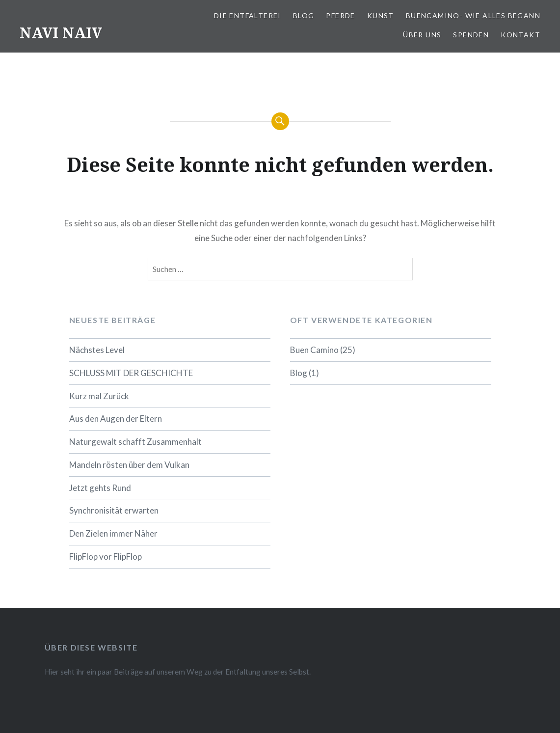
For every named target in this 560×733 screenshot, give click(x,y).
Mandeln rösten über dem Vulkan (129, 465)
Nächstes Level (97, 350)
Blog (304, 15)
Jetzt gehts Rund (100, 488)
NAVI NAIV (61, 33)
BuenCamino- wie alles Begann (473, 15)
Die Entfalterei (248, 15)
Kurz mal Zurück (99, 396)
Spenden (471, 35)
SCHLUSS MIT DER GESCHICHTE (131, 373)
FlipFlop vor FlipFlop (106, 557)
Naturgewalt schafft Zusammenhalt (135, 442)
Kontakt (520, 35)
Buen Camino (314, 350)
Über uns (422, 35)
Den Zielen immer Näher (113, 533)
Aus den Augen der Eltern (116, 419)
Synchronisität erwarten (114, 510)
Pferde (340, 15)
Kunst (381, 15)
